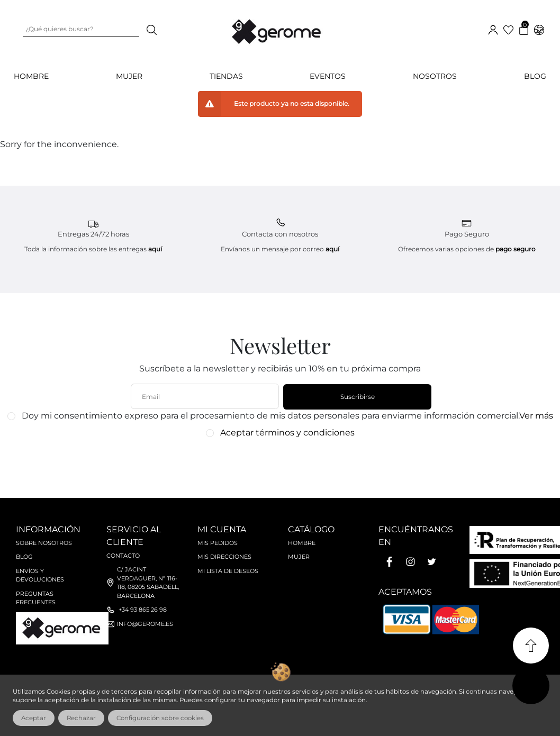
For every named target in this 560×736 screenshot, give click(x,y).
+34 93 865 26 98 (143, 610)
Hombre (302, 543)
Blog (535, 76)
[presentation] (274, 463)
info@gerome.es (145, 624)
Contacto (123, 556)
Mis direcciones (224, 557)
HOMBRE (31, 76)
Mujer (299, 557)
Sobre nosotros (44, 543)
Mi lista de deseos (228, 571)
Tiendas (226, 76)
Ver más (536, 416)
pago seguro (516, 249)
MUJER (129, 76)
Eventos (328, 76)
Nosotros (435, 76)
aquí (155, 249)
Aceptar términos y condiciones (287, 433)
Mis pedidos (218, 543)
